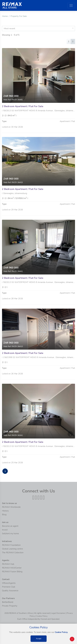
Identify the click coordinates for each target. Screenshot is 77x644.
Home (5, 16)
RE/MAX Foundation (11, 545)
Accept (39, 639)
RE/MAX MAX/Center (12, 568)
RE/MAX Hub (8, 564)
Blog (4, 515)
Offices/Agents (9, 583)
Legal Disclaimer (58, 613)
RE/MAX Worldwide (11, 507)
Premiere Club (9, 587)
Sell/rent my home (10, 534)
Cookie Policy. (61, 632)
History (5, 511)
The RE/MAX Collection (13, 553)
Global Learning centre (12, 549)
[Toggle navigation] (71, 5)
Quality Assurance (10, 591)
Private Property (10, 606)
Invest (5, 530)
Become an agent (10, 526)
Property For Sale (19, 16)
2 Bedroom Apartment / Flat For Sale (23, 106)
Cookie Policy (42, 616)
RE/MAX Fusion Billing (12, 572)
